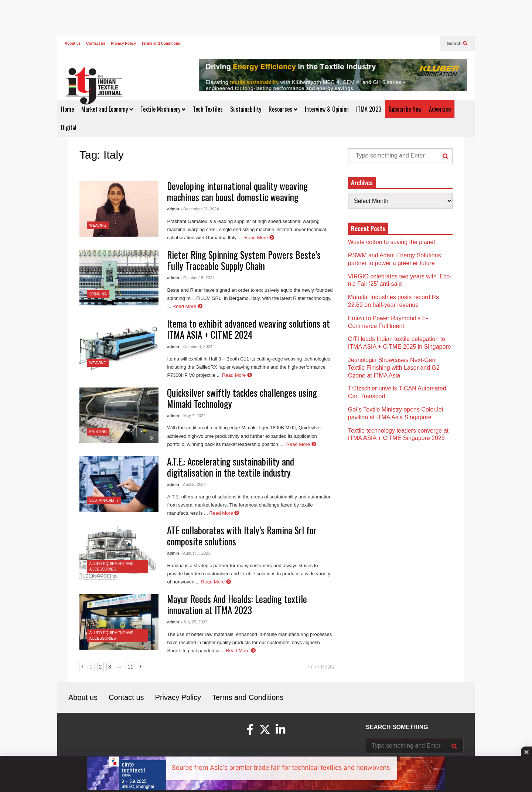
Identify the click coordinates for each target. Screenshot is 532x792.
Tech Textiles (208, 109)
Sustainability (246, 109)
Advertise (440, 109)
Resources (283, 109)
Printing (98, 432)
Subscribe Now (405, 109)
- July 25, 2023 (194, 622)
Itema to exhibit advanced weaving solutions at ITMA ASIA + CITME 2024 (248, 329)
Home (67, 109)
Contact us (96, 43)
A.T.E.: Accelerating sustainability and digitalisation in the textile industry (231, 467)
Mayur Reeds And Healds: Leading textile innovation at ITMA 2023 (237, 604)
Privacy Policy (123, 43)
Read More (259, 238)
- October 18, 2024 (198, 278)
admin (173, 209)
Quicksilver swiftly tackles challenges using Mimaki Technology (242, 398)
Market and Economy (107, 109)
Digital (69, 128)
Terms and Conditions (161, 43)
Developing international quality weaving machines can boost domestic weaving (237, 191)
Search (457, 44)
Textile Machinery (163, 109)
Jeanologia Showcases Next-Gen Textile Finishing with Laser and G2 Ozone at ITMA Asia (394, 368)
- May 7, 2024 (193, 416)
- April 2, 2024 (193, 484)
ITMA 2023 (369, 109)
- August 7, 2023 (195, 553)
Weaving (98, 225)
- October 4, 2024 (197, 346)
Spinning (98, 294)
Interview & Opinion (327, 109)
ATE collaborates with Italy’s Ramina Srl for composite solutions (242, 536)
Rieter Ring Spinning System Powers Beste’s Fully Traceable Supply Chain (244, 260)
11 (130, 667)
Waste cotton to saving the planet (392, 242)
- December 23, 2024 (200, 209)
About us (73, 43)
